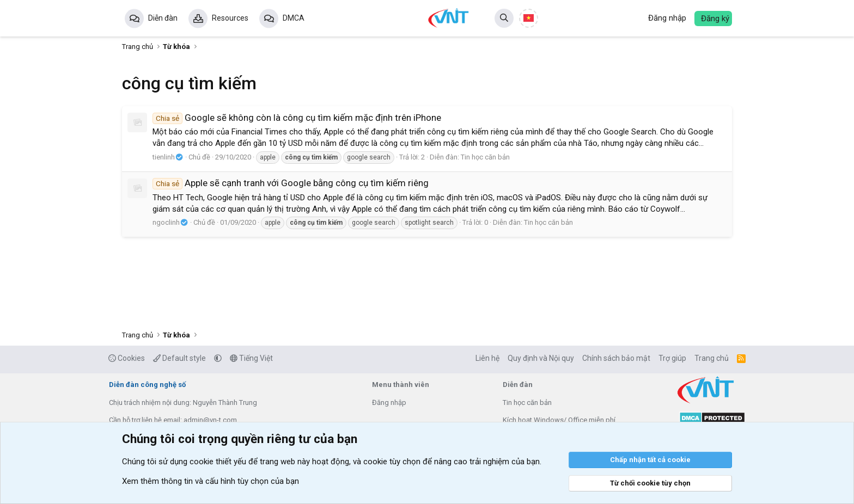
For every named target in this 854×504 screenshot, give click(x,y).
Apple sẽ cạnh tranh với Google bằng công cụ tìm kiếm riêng (291, 183)
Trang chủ (712, 358)
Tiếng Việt (251, 358)
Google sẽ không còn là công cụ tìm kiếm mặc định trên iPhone (297, 118)
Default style (179, 358)
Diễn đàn (163, 18)
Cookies (127, 358)
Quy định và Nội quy (541, 358)
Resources (230, 18)
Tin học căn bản (485, 157)
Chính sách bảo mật (616, 358)
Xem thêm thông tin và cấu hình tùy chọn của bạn (211, 481)
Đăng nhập (389, 402)
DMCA (294, 18)
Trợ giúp (672, 358)
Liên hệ (487, 358)
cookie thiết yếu (218, 462)
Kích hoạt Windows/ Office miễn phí (559, 420)
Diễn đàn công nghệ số (147, 385)
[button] (218, 358)
